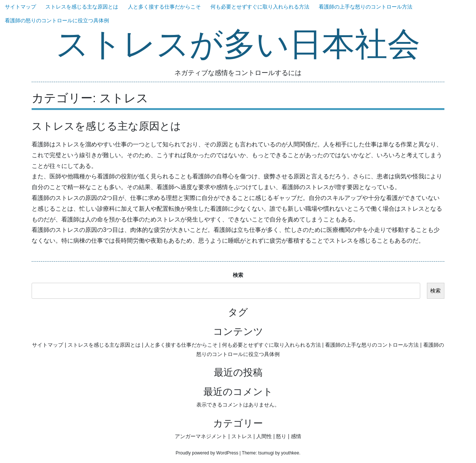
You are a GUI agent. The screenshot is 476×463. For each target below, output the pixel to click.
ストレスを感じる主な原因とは (82, 7)
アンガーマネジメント (201, 436)
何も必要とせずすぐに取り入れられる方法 (260, 7)
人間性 (264, 436)
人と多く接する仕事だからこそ (164, 7)
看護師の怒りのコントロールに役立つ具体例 (57, 20)
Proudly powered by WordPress (207, 453)
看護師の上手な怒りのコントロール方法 (366, 7)
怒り (281, 436)
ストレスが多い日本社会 (238, 45)
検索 (238, 275)
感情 (296, 436)
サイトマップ (20, 7)
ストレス (242, 436)
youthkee (290, 453)
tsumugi (266, 453)
